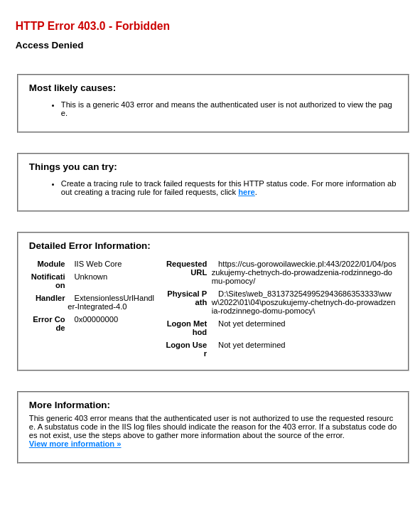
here (247, 192)
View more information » (75, 444)
